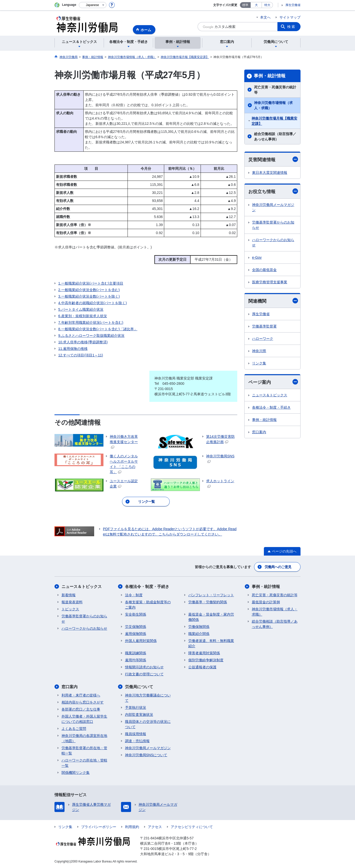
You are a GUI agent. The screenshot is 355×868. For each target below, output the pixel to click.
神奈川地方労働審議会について (148, 698)
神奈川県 (259, 351)
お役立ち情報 (273, 191)
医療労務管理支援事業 (270, 282)
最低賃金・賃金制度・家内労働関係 (211, 617)
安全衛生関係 (136, 614)
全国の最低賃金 (264, 270)
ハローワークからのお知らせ (273, 242)
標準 (245, 5)
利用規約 (132, 827)
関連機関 (273, 301)
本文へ (265, 17)
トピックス (70, 609)
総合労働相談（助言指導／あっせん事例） (275, 137)
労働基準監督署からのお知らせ (273, 225)
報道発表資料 (72, 602)
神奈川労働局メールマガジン (273, 207)
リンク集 (259, 363)
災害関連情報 (273, 159)
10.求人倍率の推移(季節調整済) (83, 342)
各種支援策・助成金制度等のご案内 (148, 605)
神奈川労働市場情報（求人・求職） (273, 105)
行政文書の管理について (144, 674)
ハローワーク (263, 339)
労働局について (139, 687)
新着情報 (69, 595)
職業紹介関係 (199, 634)
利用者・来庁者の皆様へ (81, 695)
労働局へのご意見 (278, 567)
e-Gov (257, 257)
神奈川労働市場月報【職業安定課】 (274, 121)
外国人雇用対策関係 (141, 641)
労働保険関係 (199, 627)
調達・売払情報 (137, 741)
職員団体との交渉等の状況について (148, 724)
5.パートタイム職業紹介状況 (81, 309)
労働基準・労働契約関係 (208, 602)
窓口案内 (259, 432)
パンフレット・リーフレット (211, 595)
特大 (267, 5)
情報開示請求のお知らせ (144, 667)
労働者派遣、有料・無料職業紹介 (211, 643)
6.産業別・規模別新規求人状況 (83, 316)
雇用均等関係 (136, 660)
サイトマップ (290, 17)
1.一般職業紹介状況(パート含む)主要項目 (91, 283)
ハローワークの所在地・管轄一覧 (84, 763)
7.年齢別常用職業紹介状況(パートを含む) (91, 322)
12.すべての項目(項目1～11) (81, 355)
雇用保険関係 (136, 634)
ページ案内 (273, 382)
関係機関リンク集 (76, 773)
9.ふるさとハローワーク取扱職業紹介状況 (91, 336)
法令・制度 (134, 595)
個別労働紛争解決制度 (206, 660)
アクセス (155, 827)
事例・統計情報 (270, 76)
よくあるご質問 (74, 729)
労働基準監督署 (264, 326)
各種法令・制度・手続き (271, 407)
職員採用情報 (136, 734)
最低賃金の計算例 (266, 602)
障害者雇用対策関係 (204, 653)
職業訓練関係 (136, 653)
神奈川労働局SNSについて (146, 755)
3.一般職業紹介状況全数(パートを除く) (89, 296)
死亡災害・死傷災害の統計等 (275, 90)
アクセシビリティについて (192, 827)
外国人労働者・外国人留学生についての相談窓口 (84, 719)
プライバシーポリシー (99, 827)
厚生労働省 (293, 5)
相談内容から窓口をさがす (83, 702)
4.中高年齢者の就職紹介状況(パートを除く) (93, 303)
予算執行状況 (136, 708)
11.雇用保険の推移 (73, 349)
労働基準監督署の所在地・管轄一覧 (84, 751)
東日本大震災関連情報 (270, 173)
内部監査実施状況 (139, 715)
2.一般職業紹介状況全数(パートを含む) (89, 290)
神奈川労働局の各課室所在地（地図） (84, 738)
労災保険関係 (136, 627)
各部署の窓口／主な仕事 (81, 709)
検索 (291, 27)
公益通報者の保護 (202, 667)
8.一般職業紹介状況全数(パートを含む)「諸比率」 (98, 329)
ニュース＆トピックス (270, 395)
